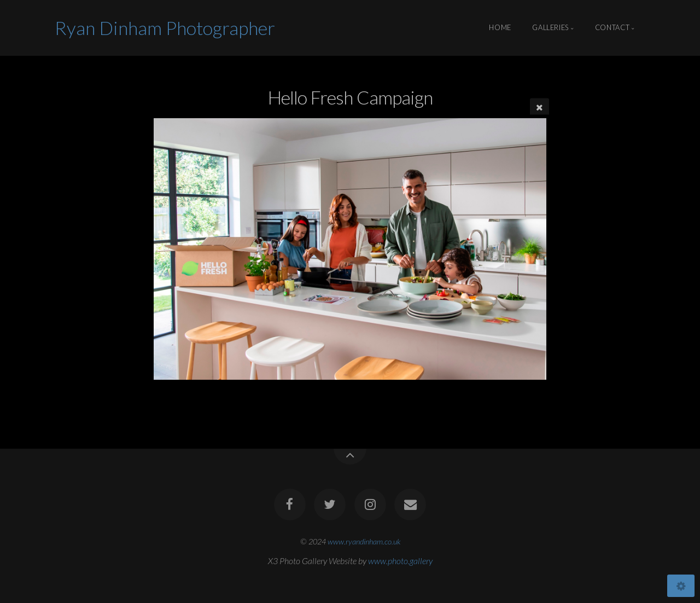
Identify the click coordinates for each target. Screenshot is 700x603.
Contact (612, 28)
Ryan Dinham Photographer (165, 28)
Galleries (550, 28)
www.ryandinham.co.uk (364, 541)
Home (500, 28)
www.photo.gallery (400, 561)
